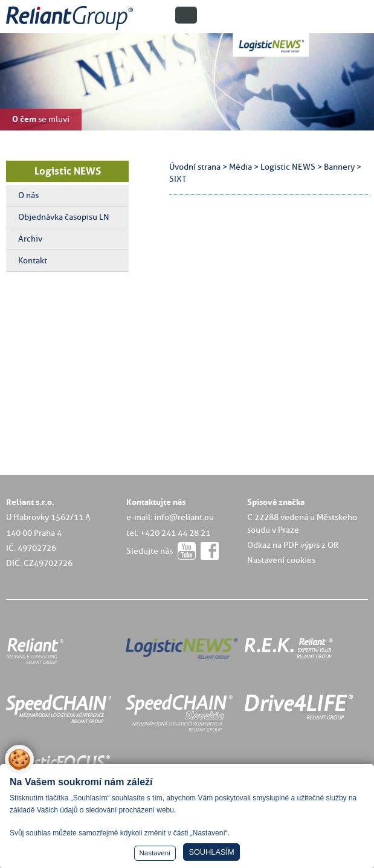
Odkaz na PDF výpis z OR (293, 545)
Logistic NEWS (68, 171)
